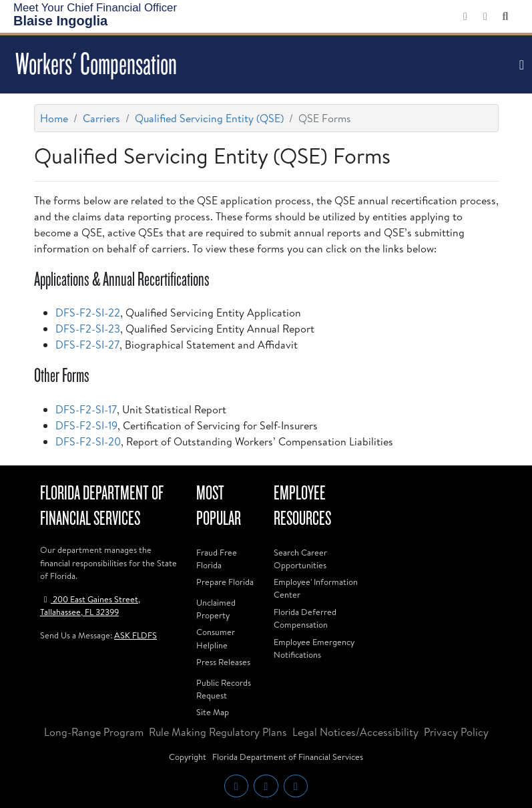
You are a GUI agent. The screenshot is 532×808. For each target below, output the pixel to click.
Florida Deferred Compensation (305, 618)
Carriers (101, 118)
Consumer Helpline (216, 638)
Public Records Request (224, 689)
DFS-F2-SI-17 (86, 409)
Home (54, 118)
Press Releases (223, 662)
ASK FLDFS (136, 635)
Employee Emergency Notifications (314, 648)
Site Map (213, 712)
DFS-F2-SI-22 (88, 313)
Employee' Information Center (316, 588)
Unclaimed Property (216, 609)
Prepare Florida (225, 582)
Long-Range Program (94, 732)
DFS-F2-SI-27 (87, 345)
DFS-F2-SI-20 (88, 441)
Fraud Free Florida (217, 559)
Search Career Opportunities (300, 559)
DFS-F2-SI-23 (88, 329)
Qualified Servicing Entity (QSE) (209, 118)
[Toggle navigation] (520, 65)
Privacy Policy (456, 732)
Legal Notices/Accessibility (355, 732)
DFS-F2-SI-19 (86, 425)
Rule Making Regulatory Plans (218, 732)
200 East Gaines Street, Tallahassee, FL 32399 (90, 605)
